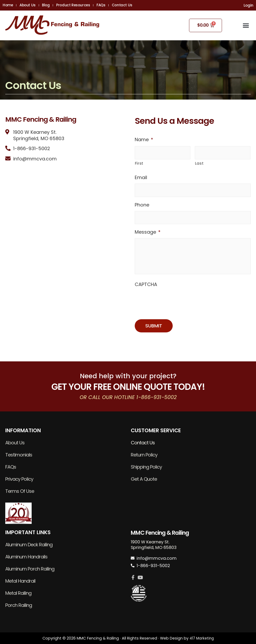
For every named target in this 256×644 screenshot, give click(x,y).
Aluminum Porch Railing (30, 569)
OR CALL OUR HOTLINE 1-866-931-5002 (128, 397)
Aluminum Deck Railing (29, 545)
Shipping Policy (146, 467)
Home (8, 5)
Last (199, 163)
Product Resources (83, 5)
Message (148, 232)
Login (248, 5)
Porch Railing (19, 605)
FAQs (114, 5)
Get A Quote (144, 479)
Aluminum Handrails (26, 557)
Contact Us (138, 5)
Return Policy (144, 455)
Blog (52, 5)
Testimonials (19, 455)
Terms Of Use (20, 491)
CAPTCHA (146, 290)
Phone (142, 205)
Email (141, 177)
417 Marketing (202, 638)
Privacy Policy (19, 479)
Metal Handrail (20, 581)
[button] (246, 26)
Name (144, 139)
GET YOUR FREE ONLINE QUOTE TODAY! (128, 387)
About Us (31, 5)
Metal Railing (18, 593)
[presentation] (175, 307)
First (139, 163)
